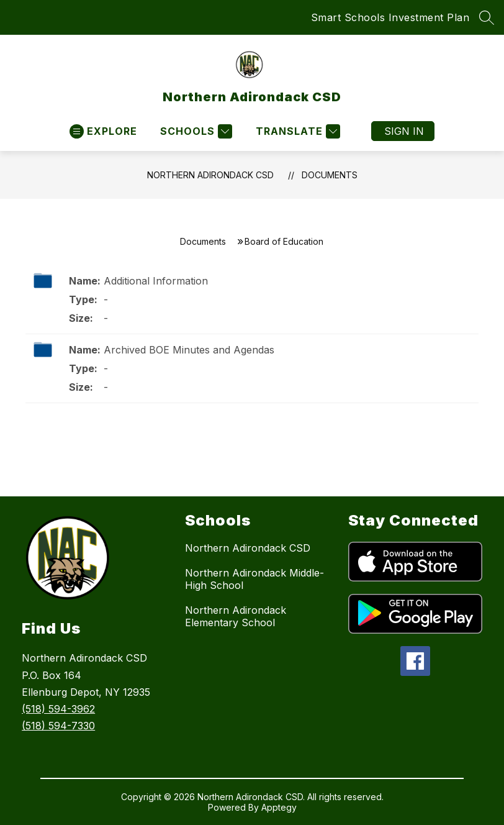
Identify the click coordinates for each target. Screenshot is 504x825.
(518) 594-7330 (58, 726)
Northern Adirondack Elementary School (236, 616)
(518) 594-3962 (58, 709)
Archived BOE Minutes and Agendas (189, 350)
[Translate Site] (296, 131)
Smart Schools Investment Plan (390, 17)
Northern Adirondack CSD (210, 175)
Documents (330, 175)
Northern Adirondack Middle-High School (254, 579)
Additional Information (156, 281)
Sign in (404, 131)
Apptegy (279, 807)
